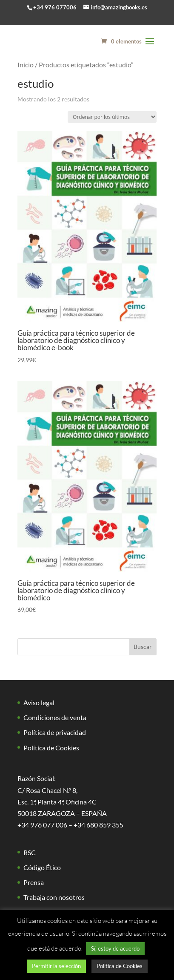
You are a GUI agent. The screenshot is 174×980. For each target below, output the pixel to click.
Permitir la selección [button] (56, 966)
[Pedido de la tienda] (112, 117)
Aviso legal (39, 702)
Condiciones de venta (55, 717)
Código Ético (42, 867)
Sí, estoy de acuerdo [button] (115, 948)
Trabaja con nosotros (54, 897)
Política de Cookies (51, 748)
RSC (30, 852)
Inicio (26, 65)
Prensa (34, 882)
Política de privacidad (55, 732)
